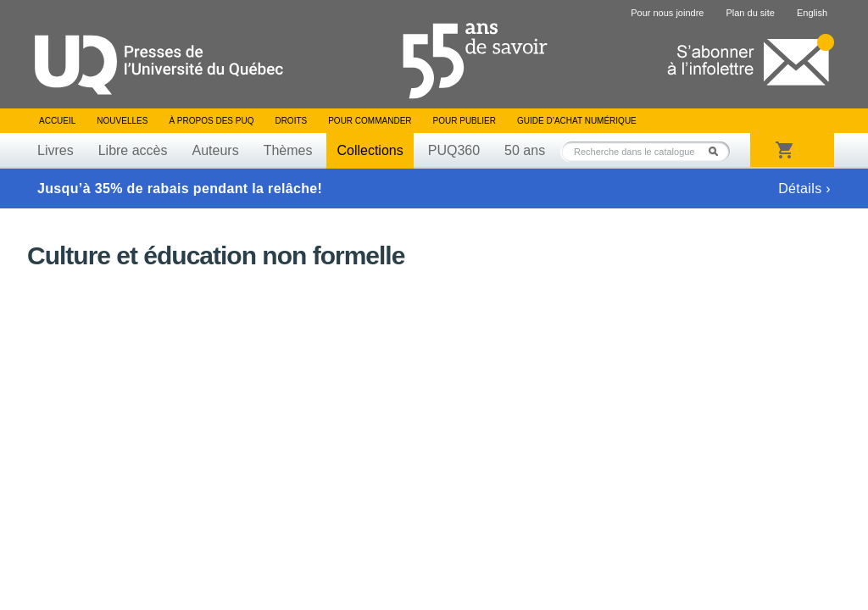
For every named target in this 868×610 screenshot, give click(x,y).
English (812, 13)
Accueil (57, 121)
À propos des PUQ (211, 121)
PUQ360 (454, 150)
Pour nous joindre (667, 13)
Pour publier (465, 121)
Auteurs (216, 150)
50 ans (525, 150)
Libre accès (133, 150)
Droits (291, 121)
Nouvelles (122, 121)
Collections (370, 150)
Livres (56, 150)
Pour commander (370, 121)
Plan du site (750, 13)
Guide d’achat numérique (577, 121)
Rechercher (718, 151)
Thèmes (288, 150)
